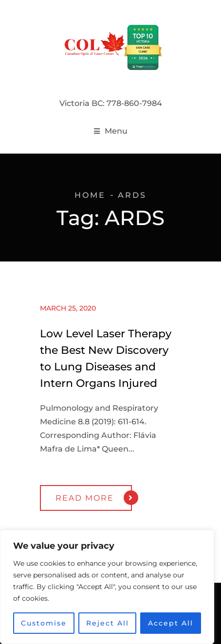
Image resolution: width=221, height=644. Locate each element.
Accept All (171, 623)
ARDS (132, 195)
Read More (94, 498)
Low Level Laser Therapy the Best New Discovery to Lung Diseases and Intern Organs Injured (106, 358)
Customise (44, 623)
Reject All (108, 623)
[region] (107, 587)
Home (90, 195)
